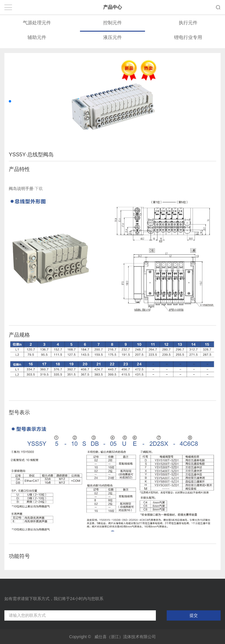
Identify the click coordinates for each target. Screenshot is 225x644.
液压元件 (112, 37)
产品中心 (112, 7)
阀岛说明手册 (21, 189)
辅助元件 (37, 37)
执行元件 (188, 23)
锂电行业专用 (188, 37)
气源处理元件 (37, 23)
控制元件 (112, 23)
